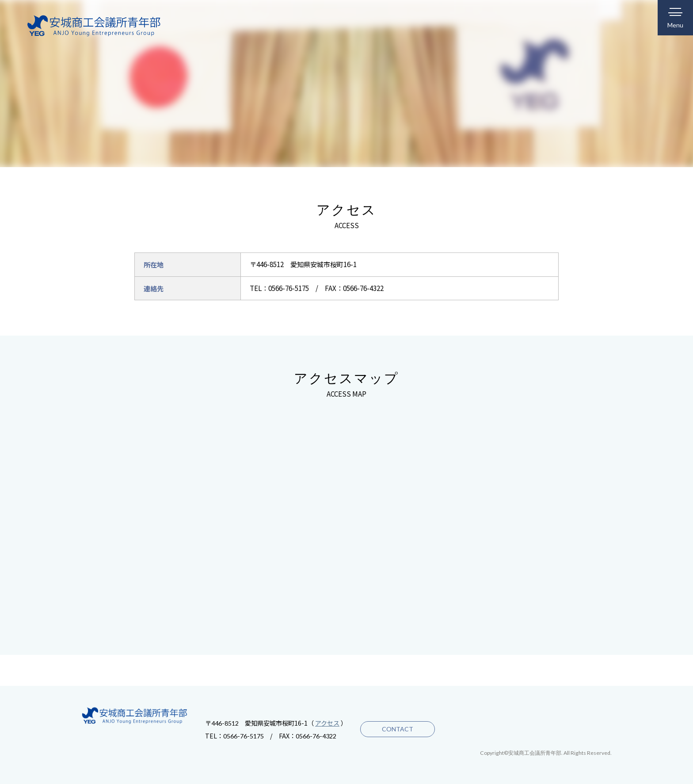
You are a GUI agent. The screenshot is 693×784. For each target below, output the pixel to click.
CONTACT (396, 729)
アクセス (327, 723)
